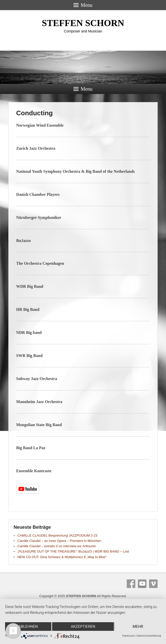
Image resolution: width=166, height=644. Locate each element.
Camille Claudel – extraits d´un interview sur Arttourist (57, 546)
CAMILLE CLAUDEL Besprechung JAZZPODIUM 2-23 (57, 535)
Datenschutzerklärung (149, 636)
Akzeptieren (83, 627)
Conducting (34, 113)
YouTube (142, 584)
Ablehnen (28, 627)
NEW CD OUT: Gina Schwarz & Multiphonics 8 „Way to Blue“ (62, 557)
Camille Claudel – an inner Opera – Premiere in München (59, 541)
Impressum (128, 636)
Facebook (131, 584)
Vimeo (153, 584)
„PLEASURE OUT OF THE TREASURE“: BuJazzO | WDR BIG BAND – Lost (73, 551)
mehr (138, 627)
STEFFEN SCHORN (83, 23)
